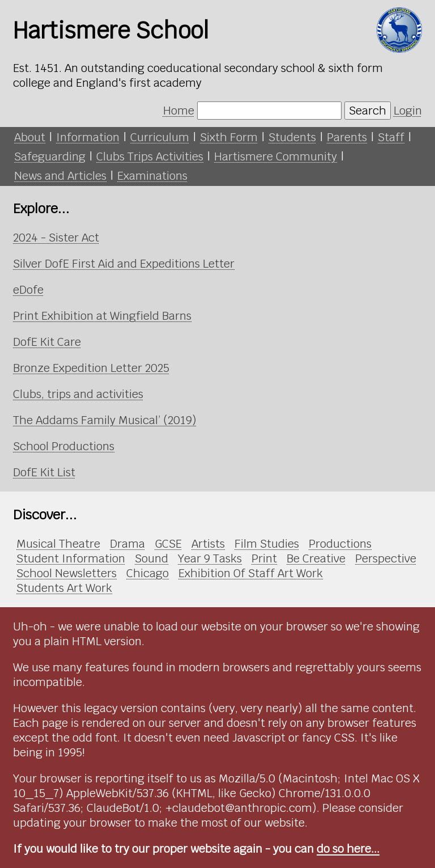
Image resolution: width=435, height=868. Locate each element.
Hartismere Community (276, 156)
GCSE (168, 544)
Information (88, 137)
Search (368, 111)
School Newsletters (67, 573)
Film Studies (267, 544)
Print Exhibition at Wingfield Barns (102, 316)
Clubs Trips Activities (150, 156)
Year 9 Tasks (210, 558)
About (30, 137)
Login (408, 111)
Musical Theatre (58, 544)
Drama (127, 544)
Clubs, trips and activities (78, 394)
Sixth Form (229, 137)
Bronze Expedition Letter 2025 (91, 368)
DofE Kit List (44, 472)
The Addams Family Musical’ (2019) (105, 420)
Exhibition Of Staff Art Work (251, 573)
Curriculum (160, 137)
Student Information (71, 558)
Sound (152, 558)
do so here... (348, 849)
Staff (391, 137)
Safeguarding (50, 156)
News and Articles (60, 176)
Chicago (148, 573)
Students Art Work (64, 588)
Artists (208, 544)
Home (179, 111)
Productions (340, 544)
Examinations (152, 176)
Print (264, 558)
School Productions (64, 446)
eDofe (28, 290)
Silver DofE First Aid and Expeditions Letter (124, 264)
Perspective (386, 558)
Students (292, 137)
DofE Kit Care (47, 342)
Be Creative (316, 558)
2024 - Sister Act (56, 238)
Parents (347, 137)
